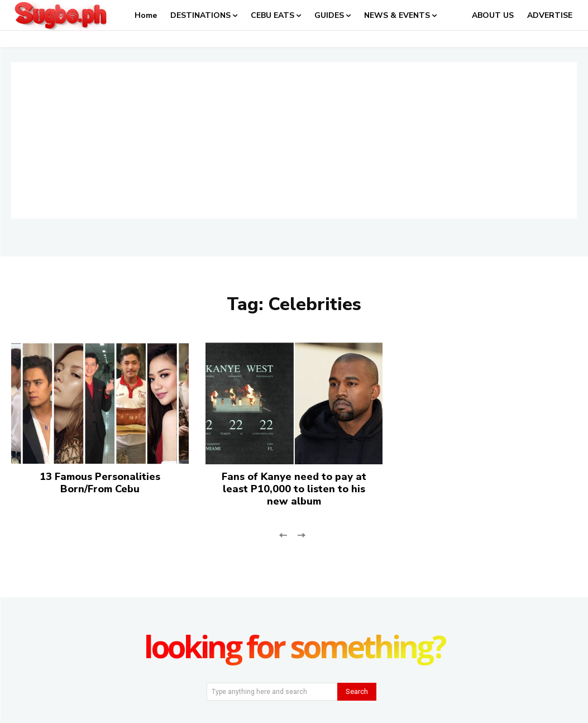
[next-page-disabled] (301, 534)
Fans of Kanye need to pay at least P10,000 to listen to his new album (294, 489)
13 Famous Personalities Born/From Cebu (100, 483)
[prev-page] (283, 534)
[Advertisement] (294, 140)
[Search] (357, 692)
